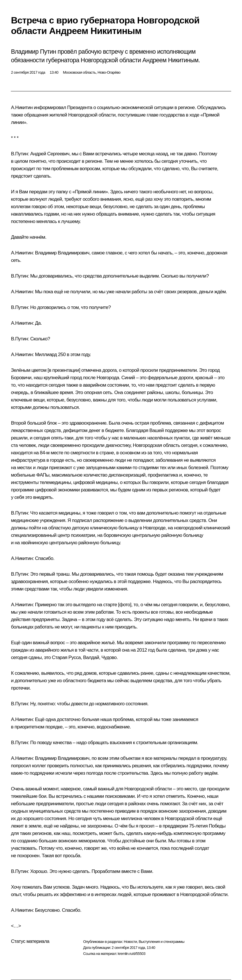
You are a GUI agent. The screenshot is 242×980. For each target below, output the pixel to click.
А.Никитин (22, 108)
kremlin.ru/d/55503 (132, 954)
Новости (130, 942)
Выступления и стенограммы (161, 942)
